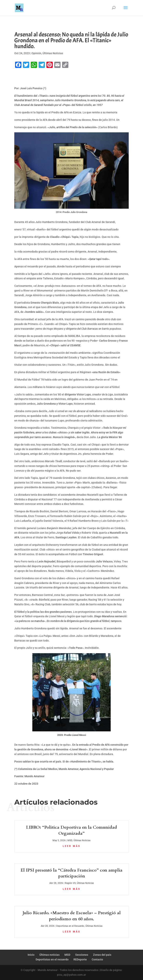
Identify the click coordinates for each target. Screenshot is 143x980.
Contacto (97, 959)
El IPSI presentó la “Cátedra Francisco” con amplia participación (71, 873)
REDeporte (80, 959)
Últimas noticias (49, 955)
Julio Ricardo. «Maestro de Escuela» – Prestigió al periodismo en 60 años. (72, 916)
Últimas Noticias (53, 53)
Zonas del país (102, 955)
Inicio (31, 955)
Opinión (36, 53)
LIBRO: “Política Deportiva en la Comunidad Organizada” (71, 830)
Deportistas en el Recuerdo (70, 926)
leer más (71, 846)
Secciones (82, 955)
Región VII (70, 883)
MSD (70, 840)
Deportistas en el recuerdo (52, 959)
